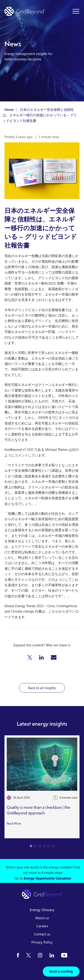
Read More (14, 823)
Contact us (42, 934)
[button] (30, 657)
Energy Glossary (42, 910)
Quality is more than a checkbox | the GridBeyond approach (38, 810)
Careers (42, 926)
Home (9, 109)
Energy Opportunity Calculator (47, 878)
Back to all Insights (42, 688)
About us (42, 918)
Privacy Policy (42, 942)
